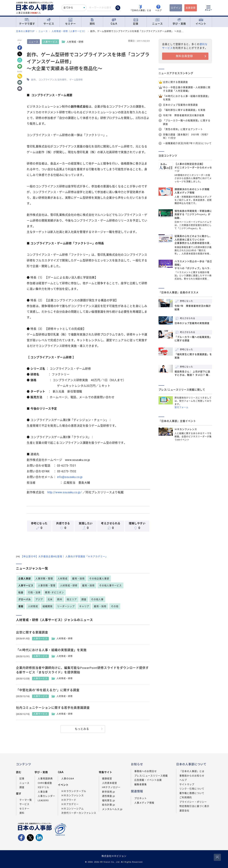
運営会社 (184, 811)
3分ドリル (43, 787)
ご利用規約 (186, 797)
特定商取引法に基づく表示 (194, 806)
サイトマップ (187, 784)
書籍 (21, 606)
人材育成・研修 (69, 585)
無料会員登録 (184, 56)
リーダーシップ (66, 606)
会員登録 (191, 8)
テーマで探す (27, 22)
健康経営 (107, 779)
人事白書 (43, 792)
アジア (39, 599)
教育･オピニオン (55, 592)
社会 (21, 592)
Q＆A (114, 22)
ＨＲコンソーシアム (72, 809)
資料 (92, 22)
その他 (115, 606)
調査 (84, 599)
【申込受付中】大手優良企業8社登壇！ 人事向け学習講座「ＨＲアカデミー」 (62, 556)
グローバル (25, 599)
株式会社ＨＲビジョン (114, 856)
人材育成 (63, 579)
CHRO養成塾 (45, 783)
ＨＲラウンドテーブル (74, 791)
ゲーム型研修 (76, 80)
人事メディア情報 (144, 803)
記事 (136, 22)
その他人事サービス (110, 585)
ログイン (176, 8)
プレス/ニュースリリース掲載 (151, 776)
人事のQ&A (68, 779)
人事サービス (50, 42)
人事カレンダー (46, 796)
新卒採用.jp (109, 792)
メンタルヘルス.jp (112, 809)
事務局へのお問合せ (146, 771)
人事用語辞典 (45, 779)
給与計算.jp (109, 805)
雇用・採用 (78, 579)
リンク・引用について (192, 789)
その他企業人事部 (99, 579)
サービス (49, 22)
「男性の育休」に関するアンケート (183, 129)
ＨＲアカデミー (70, 804)
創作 (33, 80)
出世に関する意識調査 (175, 82)
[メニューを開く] (208, 9)
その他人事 (97, 599)
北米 (50, 599)
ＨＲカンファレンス (72, 795)
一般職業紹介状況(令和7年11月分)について (187, 143)
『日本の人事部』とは (192, 771)
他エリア (72, 599)
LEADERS (43, 800)
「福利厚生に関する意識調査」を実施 (184, 110)
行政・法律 (34, 592)
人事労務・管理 (44, 579)
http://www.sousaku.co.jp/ (65, 492)
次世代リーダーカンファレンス (79, 813)
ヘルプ (183, 780)
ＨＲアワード (69, 800)
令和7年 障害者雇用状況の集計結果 (184, 115)
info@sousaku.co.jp (70, 477)
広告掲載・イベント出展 (148, 780)
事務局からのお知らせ (192, 776)
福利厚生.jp (109, 800)
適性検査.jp (109, 796)
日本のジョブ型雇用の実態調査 (180, 105)
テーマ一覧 (26, 800)
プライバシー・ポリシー (193, 802)
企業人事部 (25, 579)
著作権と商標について (192, 793)
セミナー (71, 22)
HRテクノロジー (111, 787)
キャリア (84, 606)
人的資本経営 (110, 783)
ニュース (157, 22)
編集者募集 (141, 784)
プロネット (141, 798)
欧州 (60, 599)
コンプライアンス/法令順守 (53, 80)
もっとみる (82, 729)
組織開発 (48, 606)
